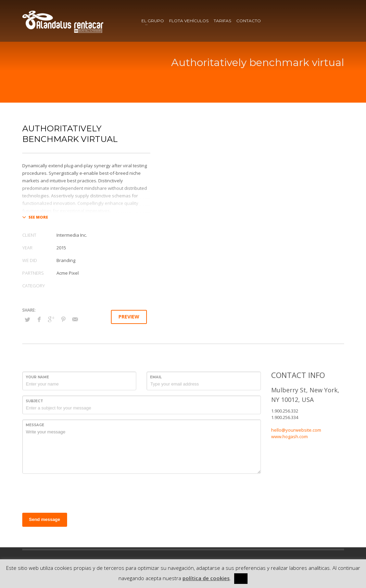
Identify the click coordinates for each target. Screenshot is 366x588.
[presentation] (74, 492)
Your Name (37, 377)
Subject (34, 401)
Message (35, 425)
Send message (45, 519)
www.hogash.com (289, 436)
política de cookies (206, 578)
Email (156, 377)
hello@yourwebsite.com (296, 430)
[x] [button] (241, 578)
